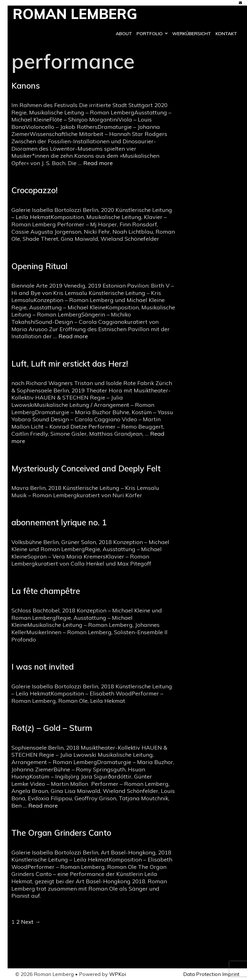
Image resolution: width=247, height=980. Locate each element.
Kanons (26, 86)
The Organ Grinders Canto (61, 833)
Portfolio (153, 34)
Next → (31, 922)
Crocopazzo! (34, 190)
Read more (98, 163)
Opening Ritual (40, 266)
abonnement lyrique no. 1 (59, 522)
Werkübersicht (192, 34)
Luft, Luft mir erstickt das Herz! (70, 364)
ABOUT (124, 34)
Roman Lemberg (75, 14)
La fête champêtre (46, 591)
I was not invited (43, 667)
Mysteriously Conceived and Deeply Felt (86, 468)
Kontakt (226, 34)
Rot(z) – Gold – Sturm (52, 728)
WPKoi (118, 974)
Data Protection (202, 974)
